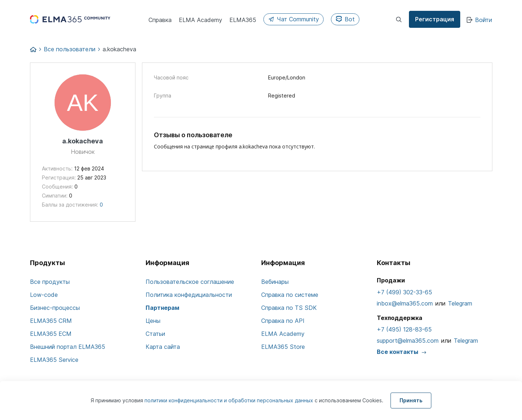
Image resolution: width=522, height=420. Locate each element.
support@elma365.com (408, 341)
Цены (153, 321)
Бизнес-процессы (55, 308)
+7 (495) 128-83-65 (404, 329)
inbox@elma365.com (405, 303)
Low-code (44, 295)
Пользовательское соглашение (190, 282)
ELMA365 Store (283, 347)
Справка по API (283, 321)
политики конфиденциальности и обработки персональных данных (230, 400)
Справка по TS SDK (289, 308)
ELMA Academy (283, 334)
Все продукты (50, 282)
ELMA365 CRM (51, 321)
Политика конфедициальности (189, 295)
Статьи (155, 334)
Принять (411, 400)
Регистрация (435, 19)
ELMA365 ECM (51, 334)
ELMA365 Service (54, 360)
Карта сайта (163, 347)
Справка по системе (290, 295)
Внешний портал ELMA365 (68, 347)
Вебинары (275, 282)
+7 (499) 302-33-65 (404, 292)
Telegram (460, 303)
